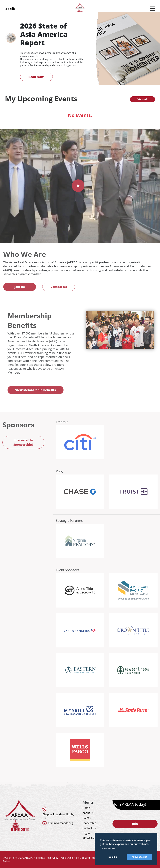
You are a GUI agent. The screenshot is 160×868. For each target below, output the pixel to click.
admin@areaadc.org (60, 823)
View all (143, 99)
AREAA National (92, 838)
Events (87, 818)
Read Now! (36, 77)
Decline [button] (113, 857)
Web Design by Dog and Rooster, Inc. (83, 858)
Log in (86, 833)
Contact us (89, 828)
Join (135, 824)
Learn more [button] (108, 849)
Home (86, 808)
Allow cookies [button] (139, 857)
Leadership (89, 823)
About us (88, 813)
